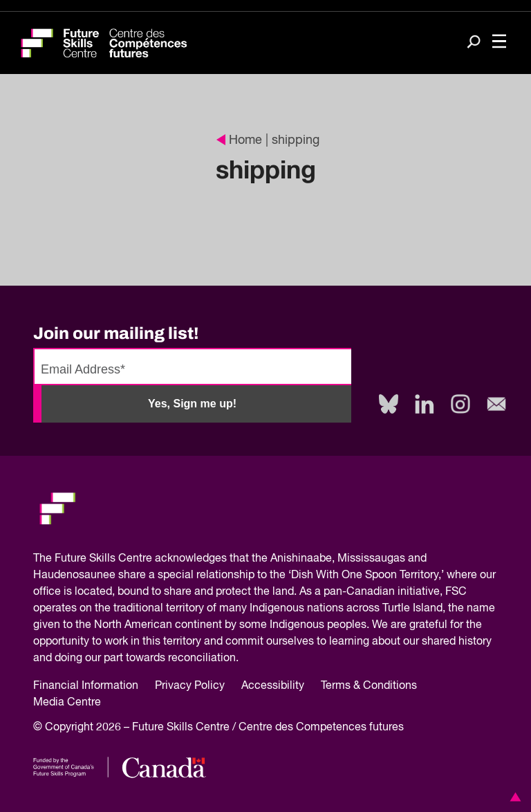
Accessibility (273, 686)
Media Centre (67, 703)
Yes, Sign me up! (192, 404)
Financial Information (86, 686)
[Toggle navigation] (499, 43)
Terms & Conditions (369, 686)
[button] (513, 797)
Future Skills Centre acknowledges (141, 559)
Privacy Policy (190, 686)
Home (239, 140)
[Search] (474, 43)
